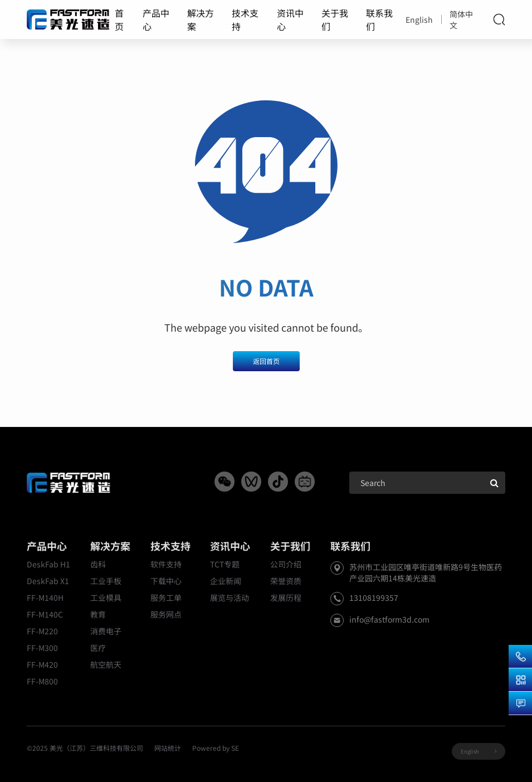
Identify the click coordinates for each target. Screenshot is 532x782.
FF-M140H (45, 598)
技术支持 (245, 20)
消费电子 (106, 631)
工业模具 (106, 598)
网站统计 (168, 748)
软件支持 (166, 564)
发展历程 (286, 598)
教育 (98, 614)
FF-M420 (42, 664)
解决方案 (201, 20)
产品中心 (156, 20)
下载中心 (166, 581)
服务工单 (166, 598)
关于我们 (335, 20)
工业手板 (106, 581)
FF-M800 (42, 681)
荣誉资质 (286, 581)
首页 (119, 20)
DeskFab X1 (48, 581)
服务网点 (166, 614)
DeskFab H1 (48, 564)
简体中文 (461, 20)
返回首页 (266, 361)
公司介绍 (286, 564)
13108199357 (374, 598)
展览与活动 (230, 598)
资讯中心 (290, 20)
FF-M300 (42, 648)
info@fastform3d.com (389, 619)
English (419, 20)
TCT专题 (225, 564)
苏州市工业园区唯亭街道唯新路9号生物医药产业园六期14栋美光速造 (426, 572)
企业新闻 (226, 581)
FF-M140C (45, 614)
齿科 (98, 564)
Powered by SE (216, 748)
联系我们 (379, 20)
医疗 (98, 648)
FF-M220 (42, 631)
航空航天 (106, 664)
